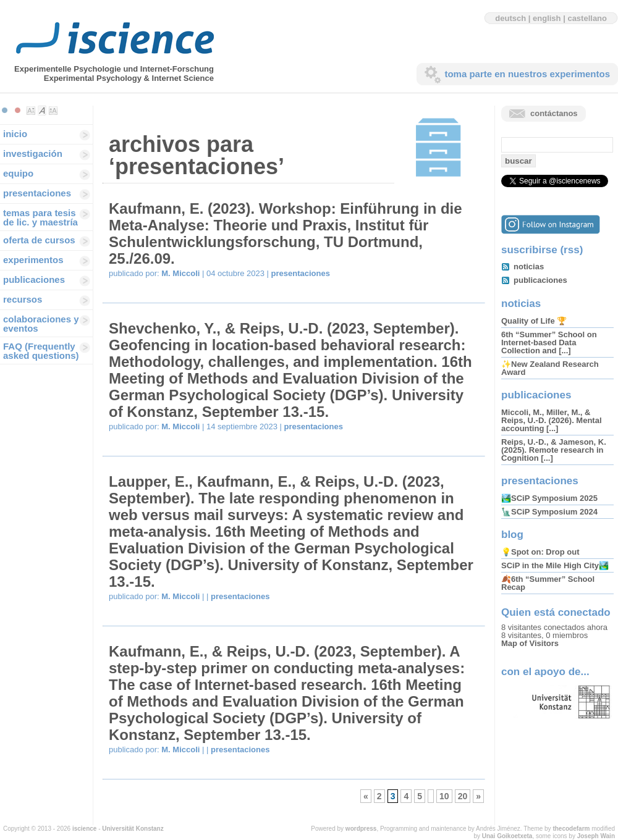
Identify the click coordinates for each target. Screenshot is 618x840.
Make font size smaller (31, 111)
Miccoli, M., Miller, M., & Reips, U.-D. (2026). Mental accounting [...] (552, 420)
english (547, 18)
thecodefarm (571, 829)
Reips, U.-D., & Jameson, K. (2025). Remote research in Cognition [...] (554, 450)
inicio (15, 134)
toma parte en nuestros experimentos (527, 74)
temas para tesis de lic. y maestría (40, 217)
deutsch (510, 18)
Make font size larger (53, 111)
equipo (18, 173)
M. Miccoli (180, 273)
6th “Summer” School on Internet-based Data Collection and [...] (549, 342)
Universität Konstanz (133, 829)
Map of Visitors (530, 643)
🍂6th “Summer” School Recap (548, 583)
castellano (587, 18)
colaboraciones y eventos (41, 324)
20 (463, 796)
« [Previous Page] (366, 796)
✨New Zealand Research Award (550, 368)
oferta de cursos (39, 240)
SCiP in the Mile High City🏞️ (555, 565)
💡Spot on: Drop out (540, 552)
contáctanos (554, 113)
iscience (84, 829)
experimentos (33, 260)
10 (444, 796)
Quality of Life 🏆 (534, 321)
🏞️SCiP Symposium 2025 (549, 498)
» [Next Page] (478, 796)
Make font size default (42, 111)
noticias (529, 267)
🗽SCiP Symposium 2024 (549, 512)
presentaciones (37, 193)
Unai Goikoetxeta (507, 836)
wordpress (361, 829)
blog (512, 535)
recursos (23, 299)
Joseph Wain (596, 836)
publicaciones (34, 279)
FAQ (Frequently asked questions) (41, 351)
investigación (33, 153)
